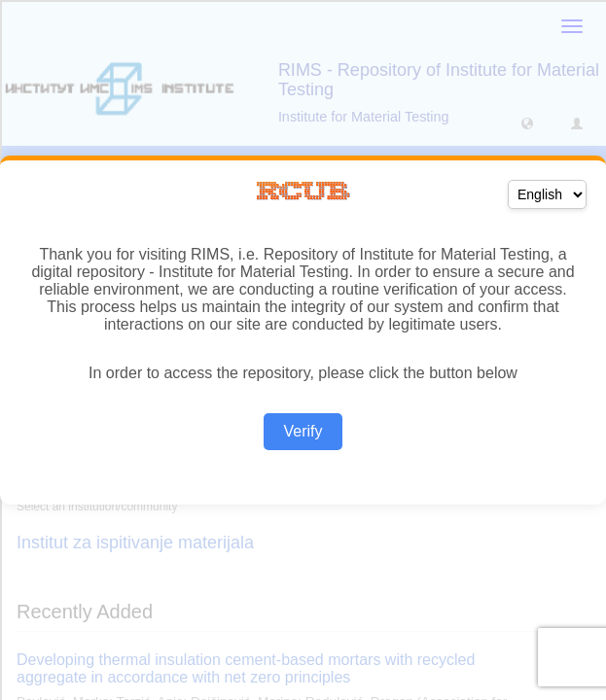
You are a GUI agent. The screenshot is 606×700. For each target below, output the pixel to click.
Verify (303, 431)
